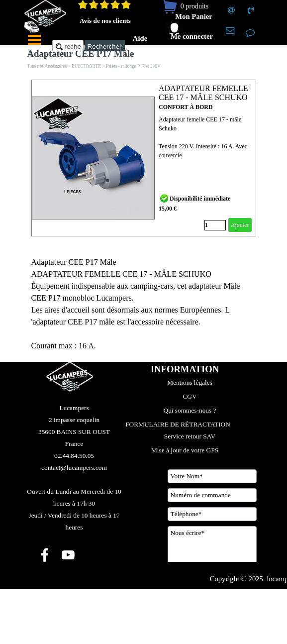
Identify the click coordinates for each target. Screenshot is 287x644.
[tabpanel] (144, 304)
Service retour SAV (190, 436)
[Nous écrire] (212, 551)
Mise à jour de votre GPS (185, 450)
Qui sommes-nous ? (190, 410)
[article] (144, 158)
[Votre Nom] (212, 476)
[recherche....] (68, 47)
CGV (190, 396)
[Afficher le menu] (34, 40)
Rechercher (105, 47)
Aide (140, 38)
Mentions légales (190, 382)
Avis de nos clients (105, 21)
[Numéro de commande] (212, 495)
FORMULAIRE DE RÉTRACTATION (178, 424)
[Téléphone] (212, 514)
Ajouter (240, 225)
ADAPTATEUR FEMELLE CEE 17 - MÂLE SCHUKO (203, 93)
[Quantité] (215, 225)
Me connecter (192, 36)
